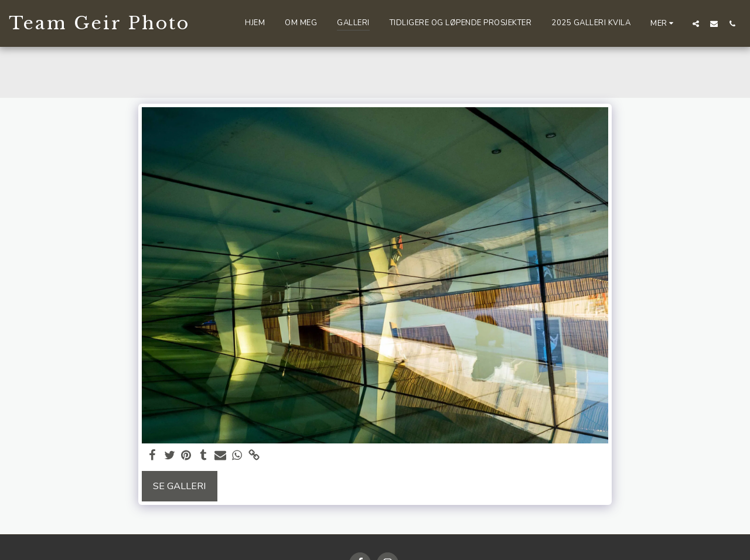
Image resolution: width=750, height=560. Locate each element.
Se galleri (180, 486)
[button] (696, 23)
